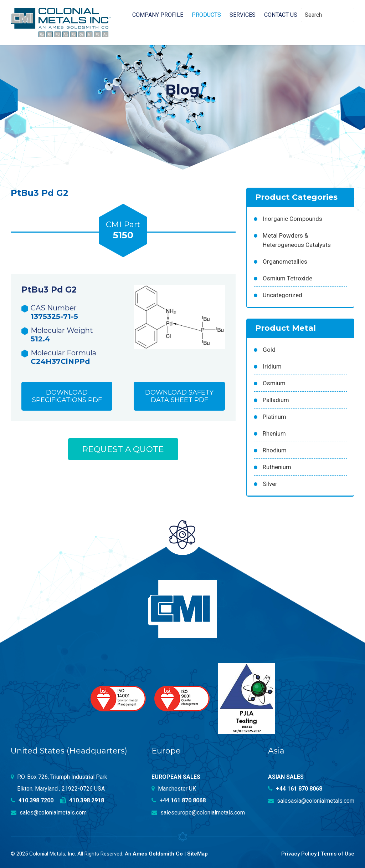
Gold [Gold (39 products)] (269, 350)
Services (243, 15)
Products (206, 15)
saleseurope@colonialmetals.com (198, 812)
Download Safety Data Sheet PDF (179, 397)
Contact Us (281, 15)
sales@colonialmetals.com (49, 812)
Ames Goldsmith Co (158, 853)
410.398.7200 (32, 800)
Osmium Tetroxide (287, 278)
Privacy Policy (299, 853)
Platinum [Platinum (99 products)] (274, 417)
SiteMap (197, 853)
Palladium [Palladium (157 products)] (276, 400)
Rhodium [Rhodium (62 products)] (275, 450)
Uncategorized (282, 295)
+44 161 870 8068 (179, 800)
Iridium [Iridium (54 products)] (272, 366)
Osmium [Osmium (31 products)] (274, 383)
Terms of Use (337, 853)
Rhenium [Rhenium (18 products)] (274, 433)
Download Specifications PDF (67, 397)
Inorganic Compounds (292, 219)
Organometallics (285, 262)
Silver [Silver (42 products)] (270, 484)
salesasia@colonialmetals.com (311, 800)
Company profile (158, 15)
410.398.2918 (82, 800)
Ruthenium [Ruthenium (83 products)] (277, 467)
